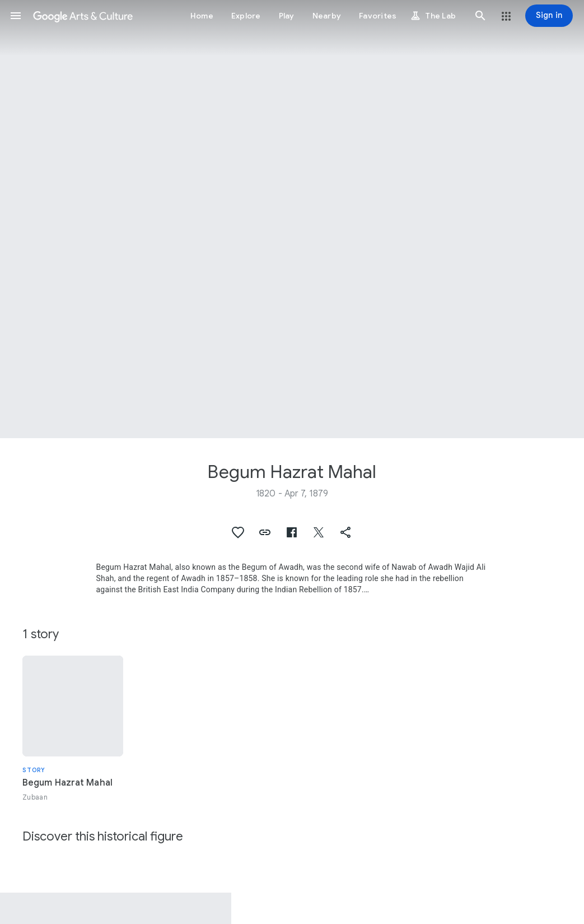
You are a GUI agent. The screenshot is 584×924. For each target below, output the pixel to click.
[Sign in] (549, 16)
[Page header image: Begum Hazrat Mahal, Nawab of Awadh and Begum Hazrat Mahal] (292, 219)
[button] (16, 16)
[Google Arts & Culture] (83, 16)
